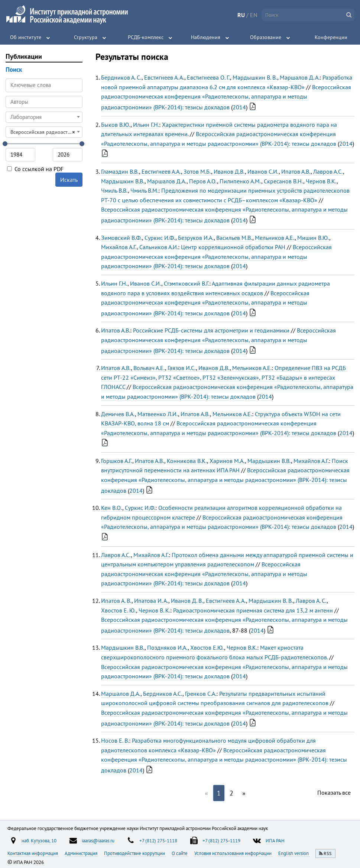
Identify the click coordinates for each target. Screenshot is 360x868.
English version (294, 853)
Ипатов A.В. (116, 368)
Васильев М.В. (234, 238)
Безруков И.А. (196, 238)
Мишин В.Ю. (313, 238)
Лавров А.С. (328, 171)
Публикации (24, 56)
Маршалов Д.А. (167, 181)
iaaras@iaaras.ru (98, 840)
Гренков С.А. (201, 694)
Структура (86, 37)
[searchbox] (44, 102)
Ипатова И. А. (151, 601)
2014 (239, 107)
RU (241, 15)
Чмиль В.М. (144, 190)
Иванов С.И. (263, 171)
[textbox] (44, 117)
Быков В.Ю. (116, 125)
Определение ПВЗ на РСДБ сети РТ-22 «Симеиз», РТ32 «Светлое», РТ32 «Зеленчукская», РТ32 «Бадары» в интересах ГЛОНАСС (223, 377)
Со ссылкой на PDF (35, 169)
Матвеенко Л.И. (158, 414)
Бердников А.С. (163, 694)
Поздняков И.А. (167, 647)
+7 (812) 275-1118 (158, 840)
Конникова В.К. (187, 461)
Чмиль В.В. (114, 190)
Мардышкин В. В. (255, 77)
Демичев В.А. (118, 414)
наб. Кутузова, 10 (39, 840)
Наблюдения (206, 37)
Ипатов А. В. (116, 601)
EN (254, 15)
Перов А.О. (203, 181)
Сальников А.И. (159, 247)
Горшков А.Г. (117, 461)
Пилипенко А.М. (240, 181)
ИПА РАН (275, 840)
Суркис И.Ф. (160, 238)
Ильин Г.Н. (146, 125)
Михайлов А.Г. (119, 247)
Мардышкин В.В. (123, 181)
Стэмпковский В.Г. (187, 283)
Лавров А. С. (311, 601)
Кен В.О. (112, 508)
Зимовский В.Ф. (121, 238)
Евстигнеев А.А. (161, 171)
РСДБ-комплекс (146, 37)
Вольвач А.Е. (149, 368)
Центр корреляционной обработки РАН (233, 247)
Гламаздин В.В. (120, 171)
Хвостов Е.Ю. (207, 647)
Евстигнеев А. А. (164, 77)
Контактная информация (33, 853)
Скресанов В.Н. (283, 181)
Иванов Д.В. (229, 171)
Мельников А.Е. (275, 238)
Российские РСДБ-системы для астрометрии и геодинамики (211, 330)
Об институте (26, 37)
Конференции (331, 37)
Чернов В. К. (154, 610)
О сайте (180, 853)
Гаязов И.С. (182, 368)
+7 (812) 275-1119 (221, 840)
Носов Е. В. (115, 740)
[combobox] (44, 102)
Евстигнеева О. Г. (208, 77)
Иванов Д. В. (187, 601)
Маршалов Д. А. (300, 77)
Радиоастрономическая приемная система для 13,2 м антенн (253, 610)
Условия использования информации (233, 853)
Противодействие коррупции (135, 853)
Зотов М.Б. (197, 171)
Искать (69, 180)
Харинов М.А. (227, 461)
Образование (266, 37)
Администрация (82, 853)
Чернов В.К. (321, 181)
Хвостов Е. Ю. (119, 610)
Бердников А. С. (121, 77)
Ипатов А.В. (296, 171)
